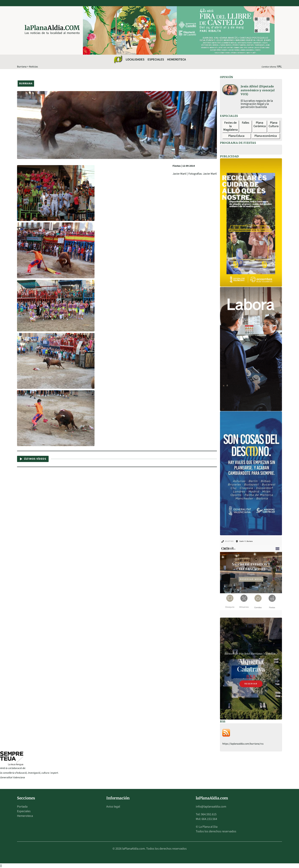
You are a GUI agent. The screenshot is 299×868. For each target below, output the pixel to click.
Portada (22, 807)
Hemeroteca (177, 59)
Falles (246, 123)
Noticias (34, 67)
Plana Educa (236, 136)
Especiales (156, 59)
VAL (280, 66)
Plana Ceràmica (260, 124)
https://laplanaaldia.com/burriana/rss (243, 744)
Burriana (22, 67)
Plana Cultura (274, 124)
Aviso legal (113, 807)
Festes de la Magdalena (230, 126)
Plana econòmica (266, 136)
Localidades (135, 59)
